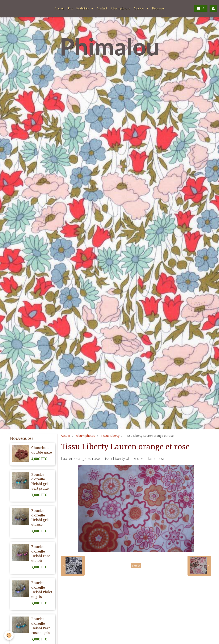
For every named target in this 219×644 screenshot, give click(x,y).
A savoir (139, 8)
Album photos (120, 8)
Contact (102, 8)
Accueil (60, 8)
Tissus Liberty (110, 436)
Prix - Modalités (79, 8)
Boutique (158, 8)
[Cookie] (9, 635)
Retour (136, 566)
